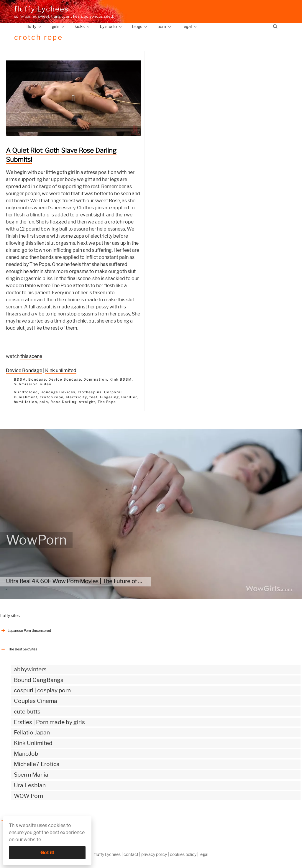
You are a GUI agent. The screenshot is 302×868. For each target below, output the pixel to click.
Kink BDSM (121, 379)
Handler (129, 397)
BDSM (20, 379)
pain (44, 402)
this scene (31, 356)
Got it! (47, 853)
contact (131, 854)
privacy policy (154, 854)
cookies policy (183, 854)
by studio (111, 26)
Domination (95, 379)
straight (87, 402)
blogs (140, 26)
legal (204, 854)
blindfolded (26, 392)
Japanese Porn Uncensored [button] (26, 631)
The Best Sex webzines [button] (22, 820)
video (46, 384)
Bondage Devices (58, 392)
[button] (73, 98)
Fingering (109, 397)
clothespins (90, 392)
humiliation (26, 402)
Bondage (37, 379)
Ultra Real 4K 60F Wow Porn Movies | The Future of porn (78, 581)
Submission (26, 384)
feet (93, 397)
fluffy (34, 26)
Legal (189, 26)
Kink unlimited (61, 370)
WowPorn (36, 540)
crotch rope (52, 397)
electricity (76, 397)
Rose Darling (64, 402)
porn (165, 26)
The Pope (107, 402)
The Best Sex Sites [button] (19, 649)
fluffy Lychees (41, 9)
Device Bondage (24, 370)
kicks (82, 26)
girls (58, 26)
